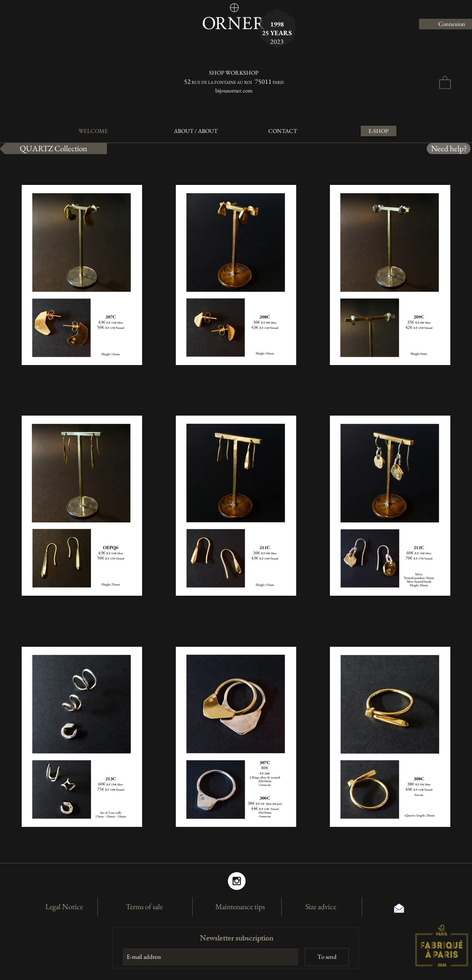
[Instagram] (237, 881)
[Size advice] (321, 907)
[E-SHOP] (379, 131)
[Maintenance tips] (240, 907)
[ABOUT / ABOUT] (196, 131)
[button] (445, 82)
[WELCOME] (93, 131)
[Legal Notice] (64, 907)
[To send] (327, 957)
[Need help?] (449, 149)
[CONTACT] (282, 131)
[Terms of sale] (144, 907)
